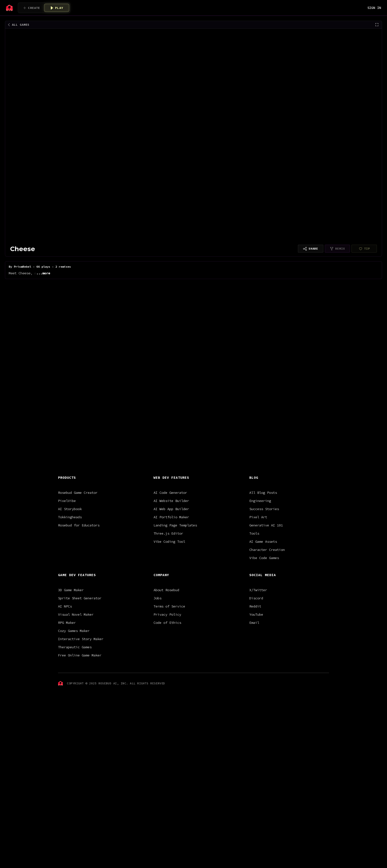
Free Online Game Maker (80, 692)
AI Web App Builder (171, 546)
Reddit (255, 643)
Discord (256, 635)
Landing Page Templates (175, 562)
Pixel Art (258, 554)
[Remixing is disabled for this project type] (338, 249)
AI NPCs (65, 643)
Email (254, 659)
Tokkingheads (70, 554)
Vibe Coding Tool (169, 578)
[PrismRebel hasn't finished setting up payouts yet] (364, 249)
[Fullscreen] (377, 25)
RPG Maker (67, 659)
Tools (254, 570)
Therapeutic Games (75, 684)
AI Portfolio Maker (171, 554)
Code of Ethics (167, 659)
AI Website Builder (171, 538)
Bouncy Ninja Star (200, 307)
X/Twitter (258, 627)
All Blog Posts (263, 529)
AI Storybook (70, 546)
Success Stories (264, 546)
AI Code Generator (170, 529)
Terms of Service (169, 643)
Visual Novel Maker (76, 651)
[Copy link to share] (311, 249)
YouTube (256, 651)
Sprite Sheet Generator (80, 635)
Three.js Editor (168, 570)
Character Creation (267, 586)
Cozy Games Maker (74, 668)
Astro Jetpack (133, 307)
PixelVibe (67, 538)
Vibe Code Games (264, 595)
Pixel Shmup (164, 307)
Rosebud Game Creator (78, 529)
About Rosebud (166, 627)
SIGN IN (374, 8)
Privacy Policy (167, 651)
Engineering (260, 538)
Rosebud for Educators (79, 562)
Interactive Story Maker (81, 676)
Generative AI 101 (266, 562)
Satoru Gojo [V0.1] (57, 313)
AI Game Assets (263, 578)
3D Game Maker (71, 627)
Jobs (157, 635)
